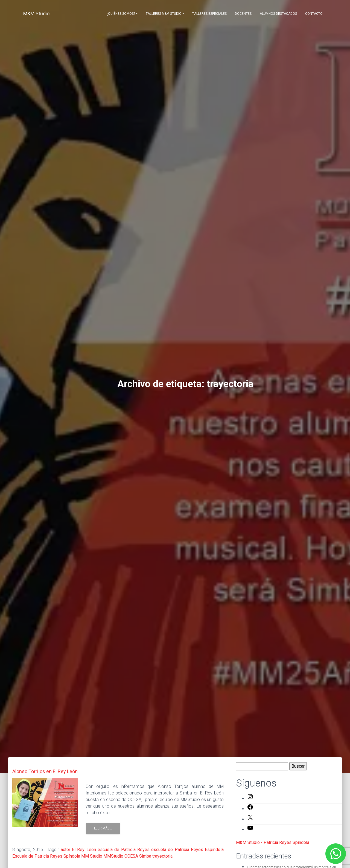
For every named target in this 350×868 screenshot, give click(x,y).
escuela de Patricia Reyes (124, 850)
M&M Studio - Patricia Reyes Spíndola (273, 842)
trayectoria (162, 856)
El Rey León (84, 850)
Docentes (243, 14)
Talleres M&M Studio (164, 14)
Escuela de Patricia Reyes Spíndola (46, 856)
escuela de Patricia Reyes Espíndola (187, 850)
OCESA (131, 856)
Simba (145, 856)
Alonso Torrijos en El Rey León (45, 771)
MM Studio (92, 856)
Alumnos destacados (278, 14)
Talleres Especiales (209, 14)
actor (65, 850)
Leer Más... (103, 828)
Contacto (314, 14)
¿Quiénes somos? (121, 14)
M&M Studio (36, 14)
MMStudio (113, 856)
